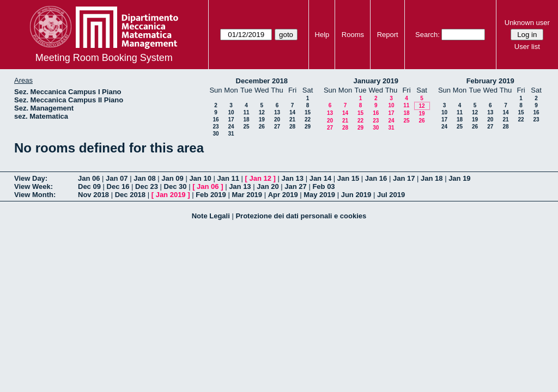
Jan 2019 (171, 195)
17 (231, 120)
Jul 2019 (391, 195)
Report (388, 35)
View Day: (31, 178)
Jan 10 (200, 178)
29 (308, 127)
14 (292, 112)
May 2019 (319, 195)
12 (262, 112)
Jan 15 (348, 178)
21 (292, 120)
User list (527, 47)
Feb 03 (323, 186)
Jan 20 (268, 186)
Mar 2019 (247, 195)
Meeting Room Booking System (104, 58)
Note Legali (211, 216)
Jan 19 (459, 178)
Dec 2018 (130, 195)
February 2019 (490, 81)
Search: (427, 35)
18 (246, 120)
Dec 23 (147, 186)
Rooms (353, 35)
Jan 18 (432, 178)
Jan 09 (172, 178)
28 (292, 127)
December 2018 (262, 81)
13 (277, 112)
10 (231, 112)
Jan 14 (320, 178)
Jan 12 (260, 178)
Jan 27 (295, 186)
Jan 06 (89, 178)
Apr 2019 (283, 195)
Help (322, 35)
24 (231, 127)
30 (216, 134)
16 (216, 120)
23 (216, 127)
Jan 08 (144, 178)
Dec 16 (118, 186)
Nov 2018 (93, 195)
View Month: (35, 195)
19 (262, 120)
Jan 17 (404, 178)
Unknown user (527, 23)
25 (246, 127)
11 (246, 112)
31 (231, 134)
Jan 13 (293, 178)
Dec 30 (175, 186)
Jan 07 (117, 178)
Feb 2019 (211, 195)
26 (262, 127)
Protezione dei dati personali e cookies (301, 216)
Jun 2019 (356, 195)
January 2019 (376, 81)
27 (277, 127)
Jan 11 (228, 178)
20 (277, 120)
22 (308, 120)
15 (308, 112)
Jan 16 (376, 178)
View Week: (34, 186)
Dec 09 (89, 186)
